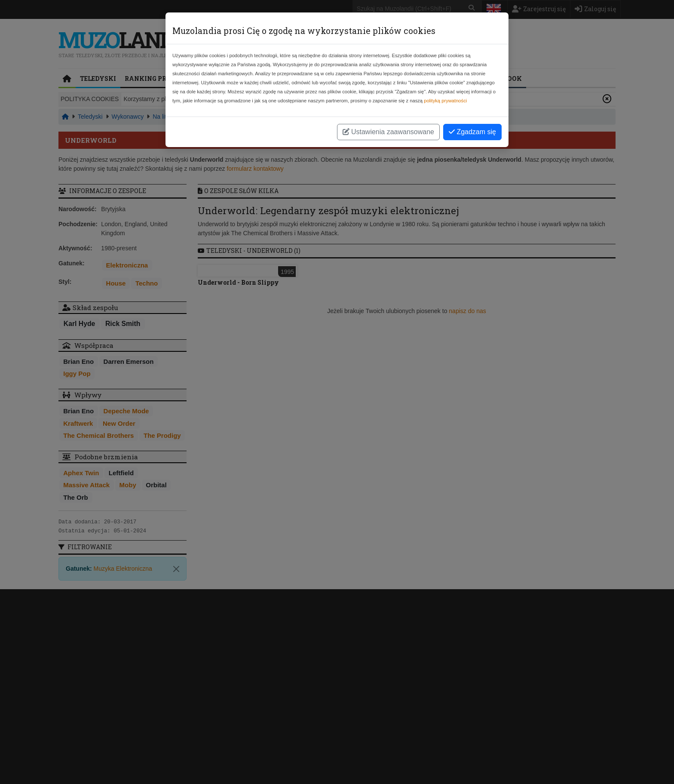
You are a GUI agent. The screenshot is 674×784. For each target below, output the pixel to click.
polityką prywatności (445, 101)
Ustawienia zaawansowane (388, 132)
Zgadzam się (472, 132)
